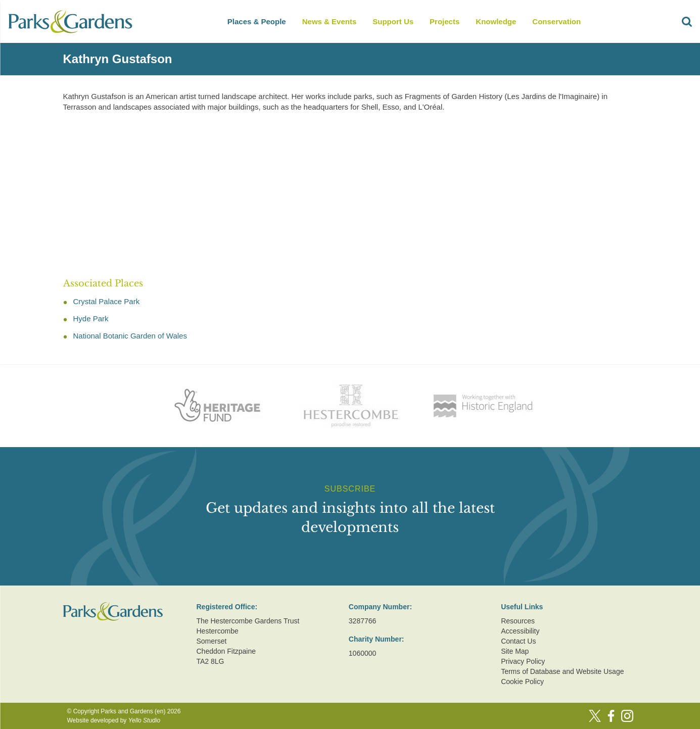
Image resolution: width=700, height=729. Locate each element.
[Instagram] (627, 716)
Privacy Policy (523, 661)
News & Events (330, 21)
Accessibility (520, 631)
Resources (518, 621)
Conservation (556, 21)
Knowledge (496, 21)
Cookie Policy (522, 682)
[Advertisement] (342, 191)
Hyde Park (91, 319)
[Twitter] (595, 716)
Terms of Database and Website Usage (562, 671)
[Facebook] (611, 716)
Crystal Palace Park (107, 301)
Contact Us (518, 641)
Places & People (257, 21)
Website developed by (114, 720)
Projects (445, 21)
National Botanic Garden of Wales (130, 336)
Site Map (515, 651)
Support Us (393, 21)
